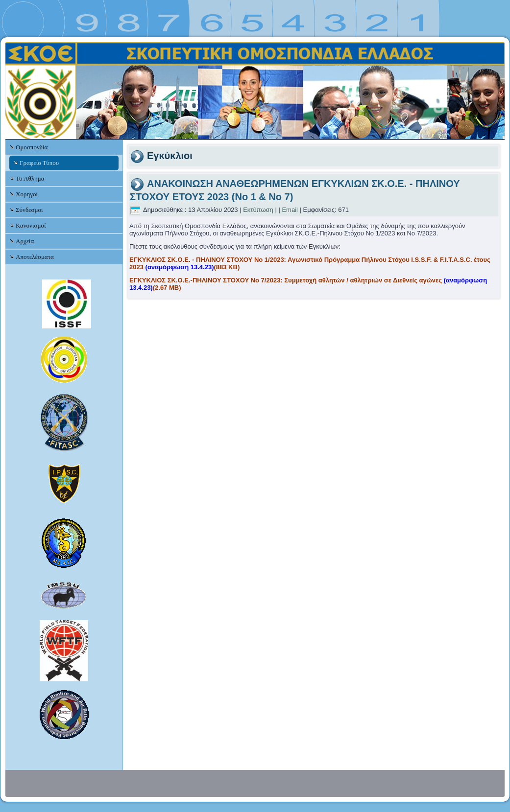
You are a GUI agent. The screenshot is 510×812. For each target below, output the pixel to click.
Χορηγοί (27, 194)
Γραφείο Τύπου (39, 163)
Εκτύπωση (258, 210)
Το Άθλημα (30, 178)
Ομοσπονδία (32, 147)
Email (290, 210)
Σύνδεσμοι (29, 210)
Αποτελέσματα (35, 257)
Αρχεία (25, 241)
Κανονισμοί (31, 225)
